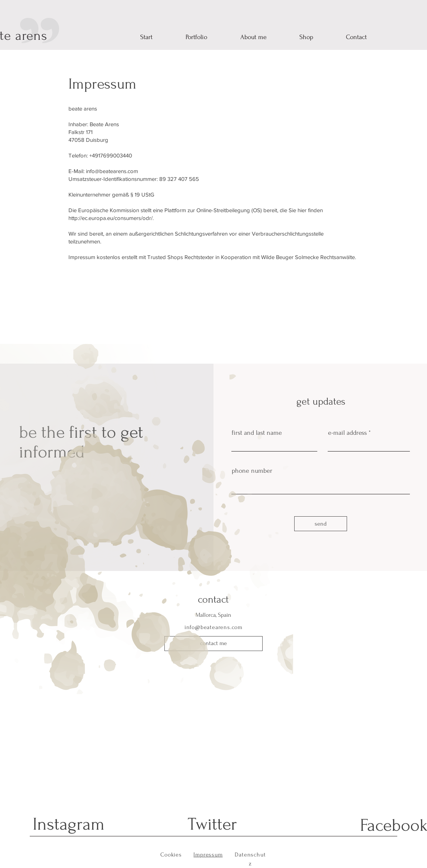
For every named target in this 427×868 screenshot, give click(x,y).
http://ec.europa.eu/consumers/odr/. (112, 218)
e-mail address (347, 433)
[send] (321, 524)
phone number (252, 471)
